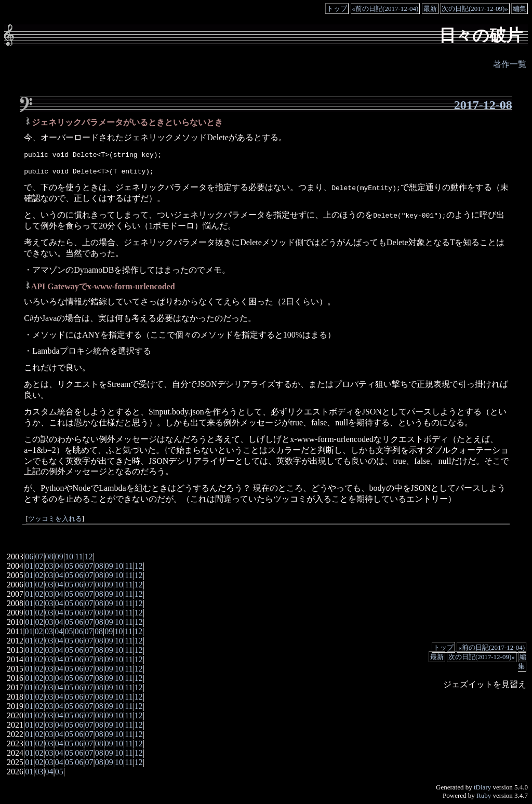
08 (49, 557)
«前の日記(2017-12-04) (385, 9)
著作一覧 (510, 64)
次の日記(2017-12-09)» (475, 9)
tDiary (482, 787)
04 (59, 566)
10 (69, 557)
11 (79, 557)
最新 (430, 9)
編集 (520, 9)
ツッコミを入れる (55, 519)
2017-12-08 (483, 105)
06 (29, 557)
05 (69, 566)
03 (49, 566)
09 (59, 557)
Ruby (484, 795)
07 (39, 557)
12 (89, 557)
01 (29, 566)
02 (39, 566)
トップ (337, 9)
